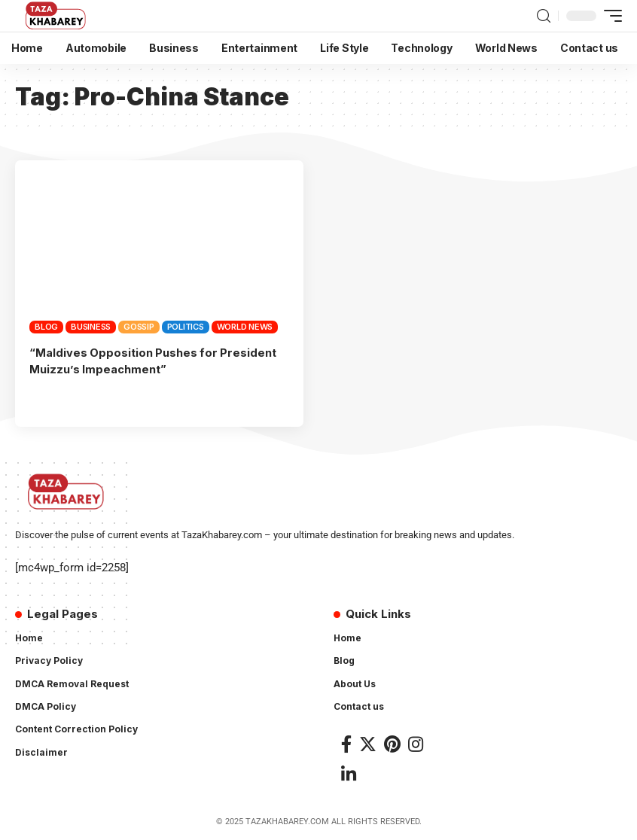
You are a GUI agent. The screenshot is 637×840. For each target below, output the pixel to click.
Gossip (139, 327)
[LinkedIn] (349, 773)
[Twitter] (368, 744)
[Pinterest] (392, 744)
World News (245, 327)
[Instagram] (416, 744)
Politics (186, 327)
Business (91, 327)
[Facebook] (346, 744)
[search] (544, 16)
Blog (46, 327)
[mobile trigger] (609, 16)
